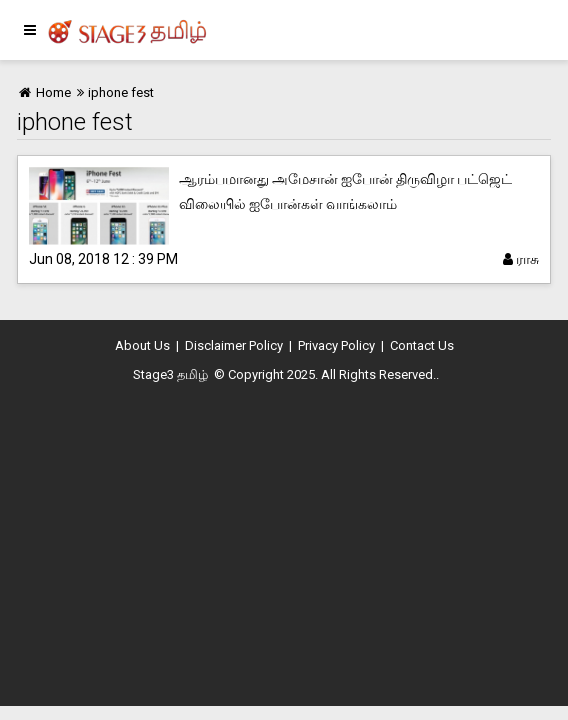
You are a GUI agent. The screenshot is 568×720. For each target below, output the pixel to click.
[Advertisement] (284, 544)
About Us (142, 345)
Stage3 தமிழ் (170, 374)
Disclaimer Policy (234, 345)
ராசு (521, 259)
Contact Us (422, 345)
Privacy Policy (336, 345)
